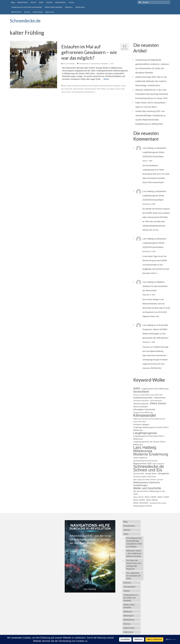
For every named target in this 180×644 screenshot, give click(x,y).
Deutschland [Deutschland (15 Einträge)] (141, 392)
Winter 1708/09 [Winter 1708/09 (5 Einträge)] (150, 497)
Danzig (69, 86)
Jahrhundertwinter (78, 89)
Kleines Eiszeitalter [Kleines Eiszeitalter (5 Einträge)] (140, 407)
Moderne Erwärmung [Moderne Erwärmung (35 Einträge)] (151, 454)
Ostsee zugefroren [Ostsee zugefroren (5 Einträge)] (140, 458)
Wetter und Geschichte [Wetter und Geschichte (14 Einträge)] (147, 488)
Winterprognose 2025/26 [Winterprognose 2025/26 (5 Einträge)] (143, 506)
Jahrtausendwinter (90, 89)
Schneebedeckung (78, 92)
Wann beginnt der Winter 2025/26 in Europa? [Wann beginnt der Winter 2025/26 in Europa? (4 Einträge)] (148, 480)
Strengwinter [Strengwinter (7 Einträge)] (163, 474)
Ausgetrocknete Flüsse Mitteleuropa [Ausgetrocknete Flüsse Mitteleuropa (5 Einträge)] (155, 389)
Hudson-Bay (68, 89)
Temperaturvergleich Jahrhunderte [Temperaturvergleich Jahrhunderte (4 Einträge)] (145, 477)
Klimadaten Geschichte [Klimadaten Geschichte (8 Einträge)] (144, 409)
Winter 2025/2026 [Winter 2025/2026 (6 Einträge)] (141, 503)
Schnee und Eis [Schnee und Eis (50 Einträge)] (148, 470)
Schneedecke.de (25, 21)
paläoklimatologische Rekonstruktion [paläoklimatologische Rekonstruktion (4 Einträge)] (145, 461)
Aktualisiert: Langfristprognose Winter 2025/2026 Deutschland (155, 152)
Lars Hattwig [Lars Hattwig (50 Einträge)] (145, 447)
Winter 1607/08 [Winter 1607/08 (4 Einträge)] (138, 497)
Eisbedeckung (77, 86)
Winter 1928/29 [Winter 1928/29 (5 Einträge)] (139, 500)
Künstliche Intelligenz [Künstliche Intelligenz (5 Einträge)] (141, 425)
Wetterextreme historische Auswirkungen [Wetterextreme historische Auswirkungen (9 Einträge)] (147, 484)
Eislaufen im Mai (87, 86)
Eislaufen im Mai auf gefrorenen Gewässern (107, 86)
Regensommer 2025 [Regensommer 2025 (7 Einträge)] (142, 464)
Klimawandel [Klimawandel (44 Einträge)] (145, 415)
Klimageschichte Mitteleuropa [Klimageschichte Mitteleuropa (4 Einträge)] (143, 412)
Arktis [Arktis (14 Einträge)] (137, 388)
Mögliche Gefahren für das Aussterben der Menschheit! (155, 286)
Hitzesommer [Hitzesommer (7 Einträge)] (160, 398)
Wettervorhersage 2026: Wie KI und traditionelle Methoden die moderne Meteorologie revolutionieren (151, 81)
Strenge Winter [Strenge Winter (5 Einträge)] (151, 474)
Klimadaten (104, 64)
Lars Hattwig (70, 64)
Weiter (106, 79)
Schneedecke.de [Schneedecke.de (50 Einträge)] (149, 466)
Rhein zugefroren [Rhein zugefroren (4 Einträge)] (159, 464)
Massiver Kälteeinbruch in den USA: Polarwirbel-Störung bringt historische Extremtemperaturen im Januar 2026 (152, 94)
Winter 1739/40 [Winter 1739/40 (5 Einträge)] (163, 497)
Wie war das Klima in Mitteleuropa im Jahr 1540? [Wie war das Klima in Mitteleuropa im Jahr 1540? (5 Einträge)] (149, 493)
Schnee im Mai (120, 89)
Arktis (64, 86)
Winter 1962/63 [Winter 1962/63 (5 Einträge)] (152, 500)
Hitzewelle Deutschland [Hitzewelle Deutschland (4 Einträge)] (141, 401)
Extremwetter (95, 64)
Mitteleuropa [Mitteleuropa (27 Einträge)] (143, 451)
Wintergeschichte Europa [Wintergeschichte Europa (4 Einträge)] (158, 503)
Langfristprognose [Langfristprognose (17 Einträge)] (145, 433)
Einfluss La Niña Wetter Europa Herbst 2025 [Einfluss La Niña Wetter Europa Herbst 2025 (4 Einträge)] (148, 395)
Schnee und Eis (66, 92)
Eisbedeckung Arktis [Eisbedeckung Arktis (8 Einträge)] (143, 398)
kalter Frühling (101, 89)
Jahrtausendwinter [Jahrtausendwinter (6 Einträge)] (141, 404)
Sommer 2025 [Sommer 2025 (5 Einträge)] (139, 474)
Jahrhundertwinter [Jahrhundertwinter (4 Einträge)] (156, 401)
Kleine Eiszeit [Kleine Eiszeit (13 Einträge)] (158, 403)
